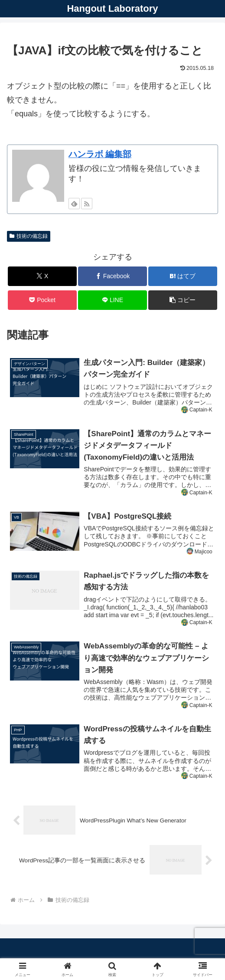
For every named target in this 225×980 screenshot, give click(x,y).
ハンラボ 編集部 (100, 154)
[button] (183, 300)
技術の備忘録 (29, 236)
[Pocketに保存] (42, 300)
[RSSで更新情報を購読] (87, 204)
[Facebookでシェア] (112, 276)
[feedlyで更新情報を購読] (74, 204)
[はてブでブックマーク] (183, 276)
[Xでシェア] (42, 276)
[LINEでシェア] (112, 300)
